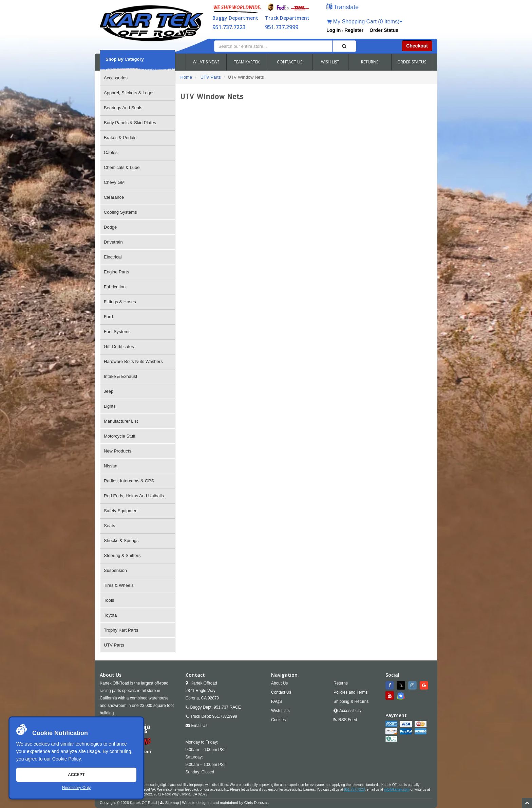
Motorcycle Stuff (120, 436)
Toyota (110, 615)
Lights (110, 406)
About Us (279, 683)
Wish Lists (280, 711)
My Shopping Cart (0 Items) (364, 22)
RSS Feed (348, 720)
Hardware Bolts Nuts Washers (133, 361)
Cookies (278, 720)
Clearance (114, 197)
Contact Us (281, 692)
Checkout (417, 46)
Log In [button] (334, 30)
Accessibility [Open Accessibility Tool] (350, 711)
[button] (343, 8)
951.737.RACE (227, 707)
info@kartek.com (397, 790)
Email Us (199, 726)
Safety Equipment (121, 511)
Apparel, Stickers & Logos (129, 93)
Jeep (109, 391)
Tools (109, 600)
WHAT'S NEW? (206, 62)
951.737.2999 (282, 27)
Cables (111, 152)
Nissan (111, 466)
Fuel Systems (117, 332)
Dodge (110, 227)
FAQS (277, 701)
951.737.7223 (229, 27)
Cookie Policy (66, 759)
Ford (108, 317)
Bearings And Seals (123, 108)
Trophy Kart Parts (121, 630)
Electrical (113, 257)
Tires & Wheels (119, 585)
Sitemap (172, 803)
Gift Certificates (119, 347)
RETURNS (370, 62)
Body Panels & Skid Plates (130, 123)
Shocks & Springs (121, 541)
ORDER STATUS (412, 62)
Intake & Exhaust (120, 376)
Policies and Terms (351, 692)
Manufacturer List (121, 421)
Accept (76, 775)
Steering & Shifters (122, 555)
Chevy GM (114, 182)
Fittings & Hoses (120, 302)
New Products (118, 451)
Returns (341, 683)
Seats (109, 526)
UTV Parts (114, 645)
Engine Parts (116, 272)
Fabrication (115, 287)
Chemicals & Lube (122, 167)
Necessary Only (77, 788)
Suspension (115, 570)
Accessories (116, 78)
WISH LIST (330, 62)
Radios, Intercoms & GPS (129, 481)
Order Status (384, 30)
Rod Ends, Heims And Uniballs (134, 496)
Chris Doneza (256, 803)
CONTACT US (290, 62)
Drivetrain (113, 242)
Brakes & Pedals (120, 138)
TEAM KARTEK (247, 62)
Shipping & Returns (351, 701)
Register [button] (354, 30)
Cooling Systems (120, 212)
